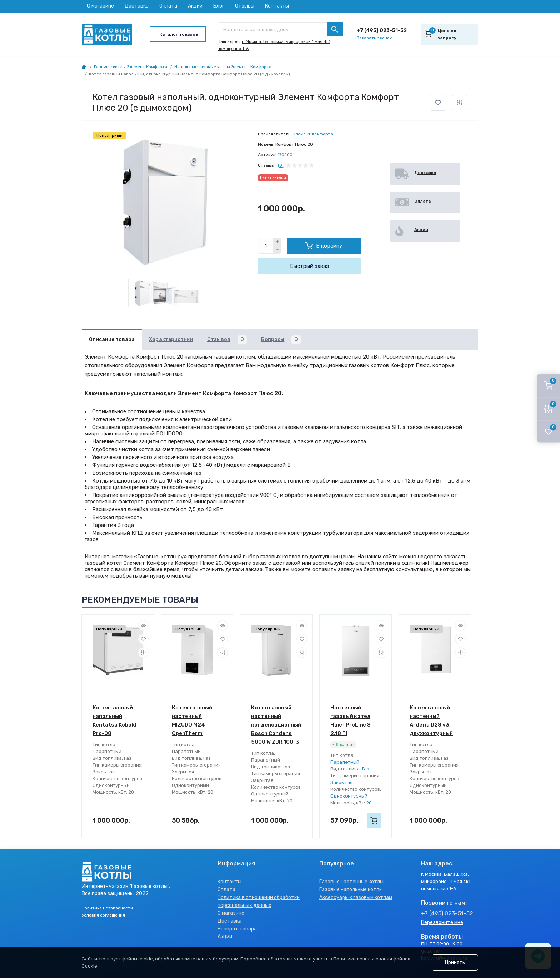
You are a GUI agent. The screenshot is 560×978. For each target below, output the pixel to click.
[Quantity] (266, 246)
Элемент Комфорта (313, 134)
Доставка (137, 6)
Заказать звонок (374, 38)
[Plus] (277, 242)
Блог (219, 6)
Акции (195, 6)
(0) (281, 165)
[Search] (335, 29)
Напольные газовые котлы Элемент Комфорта (223, 67)
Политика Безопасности (107, 908)
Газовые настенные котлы (351, 882)
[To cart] (374, 820)
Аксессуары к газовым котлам (356, 897)
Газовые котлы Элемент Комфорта (131, 67)
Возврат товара (237, 929)
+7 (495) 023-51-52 (382, 31)
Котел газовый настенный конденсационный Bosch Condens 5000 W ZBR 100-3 (276, 725)
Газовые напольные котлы (351, 890)
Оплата (168, 6)
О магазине (101, 6)
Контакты (277, 6)
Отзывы (245, 6)
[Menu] (178, 34)
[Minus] (277, 250)
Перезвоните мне (442, 922)
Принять (455, 962)
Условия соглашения (103, 915)
